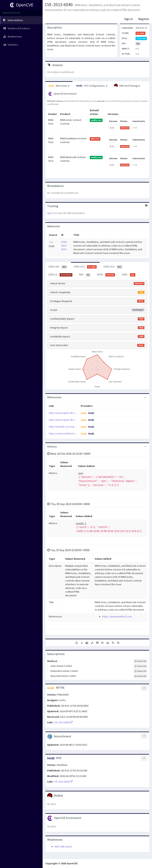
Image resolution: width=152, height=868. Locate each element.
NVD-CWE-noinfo (63, 847)
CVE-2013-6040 (59, 5)
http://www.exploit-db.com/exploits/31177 (72, 420)
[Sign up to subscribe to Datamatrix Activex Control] (140, 671)
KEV (85, 275)
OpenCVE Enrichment (62, 94)
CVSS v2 (60, 275)
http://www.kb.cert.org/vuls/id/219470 (70, 427)
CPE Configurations (92, 86)
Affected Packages (127, 86)
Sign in (128, 19)
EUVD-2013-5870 (64, 246)
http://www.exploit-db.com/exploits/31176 (72, 413)
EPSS (106, 275)
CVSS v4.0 (58, 267)
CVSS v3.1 (85, 267)
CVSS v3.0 (113, 267)
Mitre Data (59, 86)
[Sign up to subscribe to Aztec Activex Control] (140, 666)
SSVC (129, 275)
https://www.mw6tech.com (64, 433)
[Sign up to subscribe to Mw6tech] (140, 661)
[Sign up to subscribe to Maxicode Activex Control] (140, 676)
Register (144, 19)
